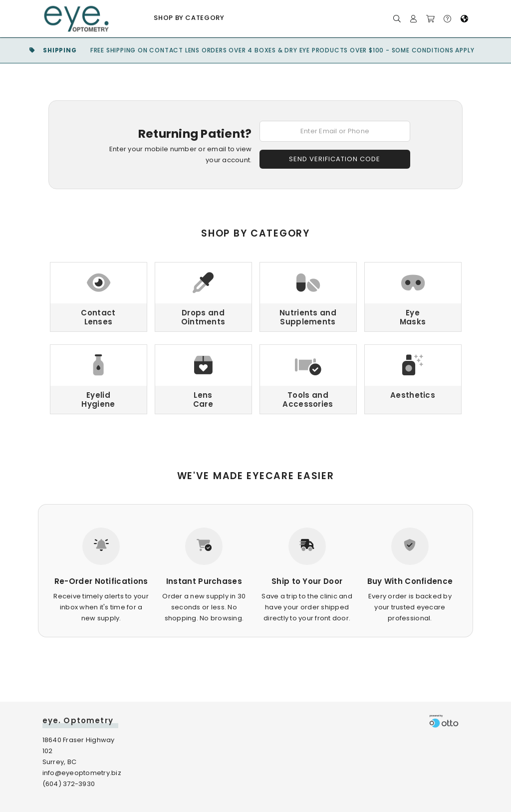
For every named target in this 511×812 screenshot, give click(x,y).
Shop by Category (189, 18)
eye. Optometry (78, 720)
